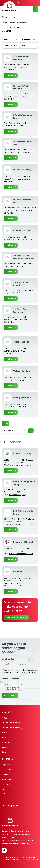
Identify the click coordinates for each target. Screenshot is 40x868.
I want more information (15, 617)
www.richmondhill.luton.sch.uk (21, 554)
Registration (6, 765)
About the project (8, 779)
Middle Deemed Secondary (12, 728)
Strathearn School (21, 230)
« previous (8, 431)
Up (7, 423)
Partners (5, 794)
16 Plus (4, 718)
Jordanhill (17, 572)
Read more (10, 75)
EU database (21, 3)
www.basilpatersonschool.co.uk (22, 524)
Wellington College (22, 398)
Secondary (6, 742)
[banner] (9, 7)
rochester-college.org (18, 495)
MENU (36, 9)
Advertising (6, 774)
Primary (5, 737)
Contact (5, 799)
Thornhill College (21, 342)
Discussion (6, 784)
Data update (6, 770)
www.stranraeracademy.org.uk (21, 465)
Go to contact (9, 695)
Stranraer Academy (22, 453)
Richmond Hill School (23, 542)
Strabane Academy (22, 170)
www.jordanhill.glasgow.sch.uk (21, 586)
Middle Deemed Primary (11, 723)
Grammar (19, 27)
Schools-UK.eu (8, 27)
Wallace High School (22, 371)
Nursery (5, 732)
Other (4, 752)
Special (4, 747)
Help (4, 789)
